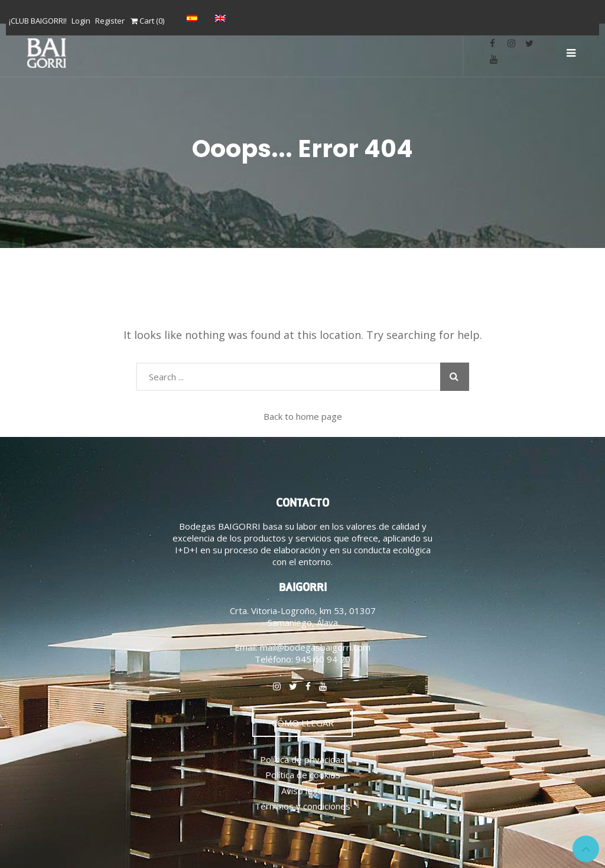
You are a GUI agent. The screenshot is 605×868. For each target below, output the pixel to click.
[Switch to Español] (195, 18)
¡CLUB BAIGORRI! (38, 21)
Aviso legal (303, 791)
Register (110, 21)
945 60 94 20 (323, 659)
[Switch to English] (223, 18)
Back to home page (303, 416)
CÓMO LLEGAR (303, 723)
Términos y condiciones (302, 806)
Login (81, 21)
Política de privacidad (303, 759)
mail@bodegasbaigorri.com (315, 647)
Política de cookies (303, 775)
